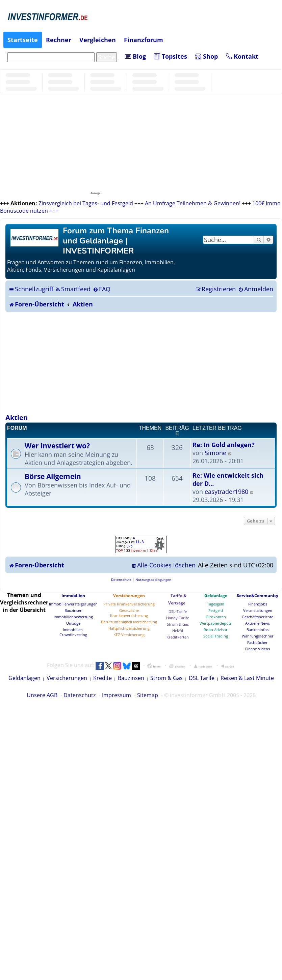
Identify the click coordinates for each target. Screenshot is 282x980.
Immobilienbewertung (73, 617)
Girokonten (216, 617)
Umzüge (73, 623)
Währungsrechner (258, 636)
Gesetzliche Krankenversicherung (129, 613)
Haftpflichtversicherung (129, 628)
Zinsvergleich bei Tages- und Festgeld (86, 203)
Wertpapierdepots (216, 623)
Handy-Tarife (178, 618)
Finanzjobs (258, 604)
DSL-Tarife (178, 611)
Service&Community (258, 596)
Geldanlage (216, 596)
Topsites (171, 56)
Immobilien (73, 596)
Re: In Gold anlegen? (224, 445)
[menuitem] (73, 289)
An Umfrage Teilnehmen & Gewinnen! (193, 203)
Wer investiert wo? (57, 446)
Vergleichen (98, 40)
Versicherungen (129, 596)
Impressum (117, 695)
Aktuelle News (258, 623)
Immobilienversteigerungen (73, 604)
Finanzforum (144, 40)
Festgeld (216, 610)
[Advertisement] (141, 363)
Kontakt (242, 56)
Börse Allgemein (53, 476)
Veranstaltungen (258, 610)
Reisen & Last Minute (247, 678)
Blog (135, 56)
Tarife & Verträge (177, 599)
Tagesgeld (216, 604)
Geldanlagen (24, 678)
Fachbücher (258, 642)
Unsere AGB (42, 695)
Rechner (59, 40)
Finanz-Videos (258, 649)
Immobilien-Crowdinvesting (73, 632)
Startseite (23, 40)
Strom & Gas (178, 624)
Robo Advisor (216, 630)
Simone (215, 453)
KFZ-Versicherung (129, 635)
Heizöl (178, 631)
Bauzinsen (73, 610)
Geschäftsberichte (258, 617)
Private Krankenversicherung (129, 604)
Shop (207, 56)
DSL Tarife (202, 678)
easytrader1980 (226, 492)
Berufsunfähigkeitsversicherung (129, 622)
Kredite (102, 678)
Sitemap (148, 695)
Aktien (17, 418)
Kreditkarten (178, 637)
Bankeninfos (258, 630)
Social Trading (216, 636)
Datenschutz (80, 695)
